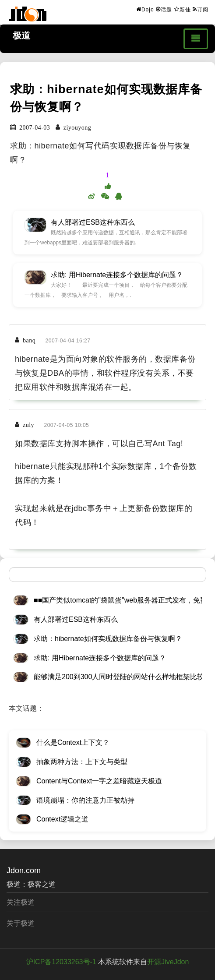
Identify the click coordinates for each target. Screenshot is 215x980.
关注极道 (21, 902)
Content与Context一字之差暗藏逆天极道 (99, 781)
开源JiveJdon (168, 962)
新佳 (183, 9)
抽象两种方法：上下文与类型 (82, 762)
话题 (164, 9)
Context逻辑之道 (62, 819)
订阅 (201, 9)
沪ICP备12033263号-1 (61, 962)
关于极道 (21, 923)
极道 (21, 35)
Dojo (145, 9)
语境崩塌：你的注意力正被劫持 (85, 800)
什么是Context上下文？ (73, 742)
